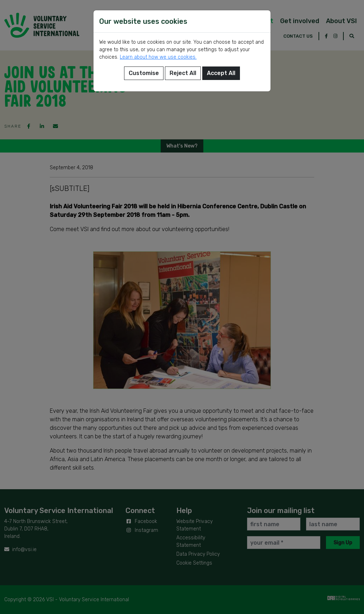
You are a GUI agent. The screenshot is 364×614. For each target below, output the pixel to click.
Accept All (221, 73)
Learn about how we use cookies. (158, 57)
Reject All (183, 73)
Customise (144, 73)
